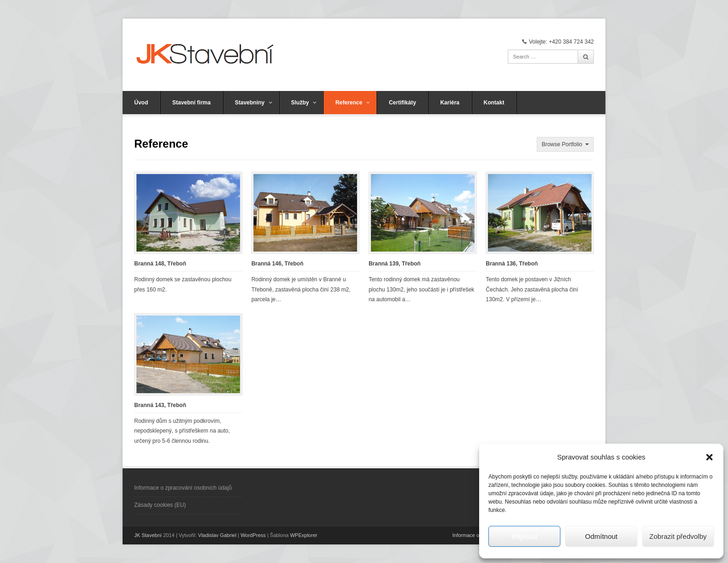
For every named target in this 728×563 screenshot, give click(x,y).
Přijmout (524, 536)
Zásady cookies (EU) (160, 505)
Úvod (141, 103)
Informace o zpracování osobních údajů (183, 488)
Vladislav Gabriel (218, 535)
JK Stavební (148, 535)
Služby (304, 103)
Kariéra (450, 103)
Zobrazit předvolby (678, 536)
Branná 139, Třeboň (395, 264)
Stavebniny (254, 103)
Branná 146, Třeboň (277, 264)
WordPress (253, 535)
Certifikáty (402, 103)
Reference (353, 103)
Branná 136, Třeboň (512, 264)
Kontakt (494, 103)
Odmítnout (601, 536)
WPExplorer (304, 535)
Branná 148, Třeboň (160, 264)
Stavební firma (192, 103)
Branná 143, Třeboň (160, 405)
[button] (709, 457)
